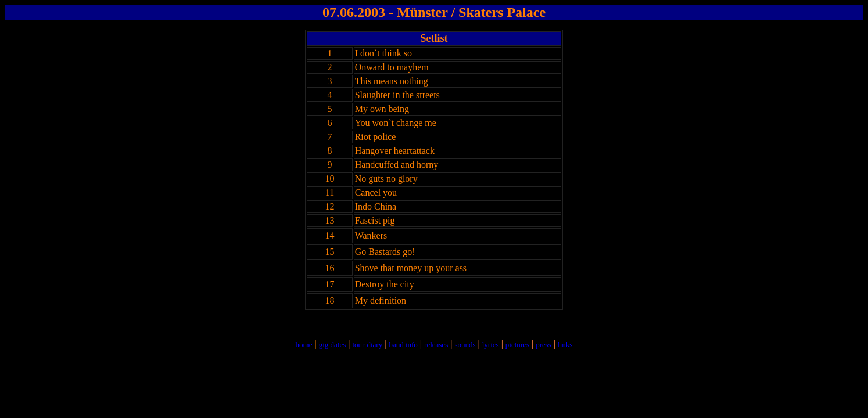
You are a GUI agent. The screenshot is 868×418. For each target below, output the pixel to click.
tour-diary (367, 345)
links (565, 345)
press (544, 345)
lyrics (491, 345)
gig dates (333, 345)
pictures (517, 345)
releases (436, 345)
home (304, 345)
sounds (465, 345)
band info (403, 345)
